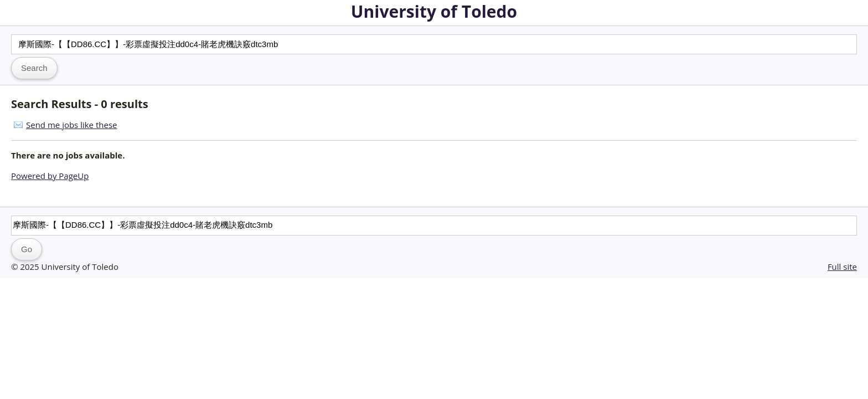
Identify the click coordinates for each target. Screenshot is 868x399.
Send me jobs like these (71, 125)
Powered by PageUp (50, 176)
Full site (842, 267)
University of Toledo (434, 11)
